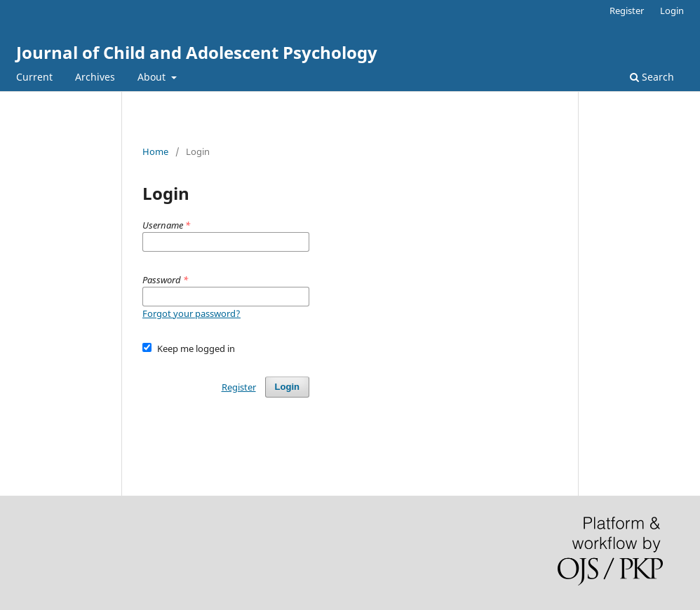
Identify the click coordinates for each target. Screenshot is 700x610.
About (153, 77)
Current (34, 77)
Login (672, 11)
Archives (95, 77)
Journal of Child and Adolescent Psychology (197, 52)
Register (627, 11)
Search (652, 77)
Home (155, 151)
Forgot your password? (191, 313)
